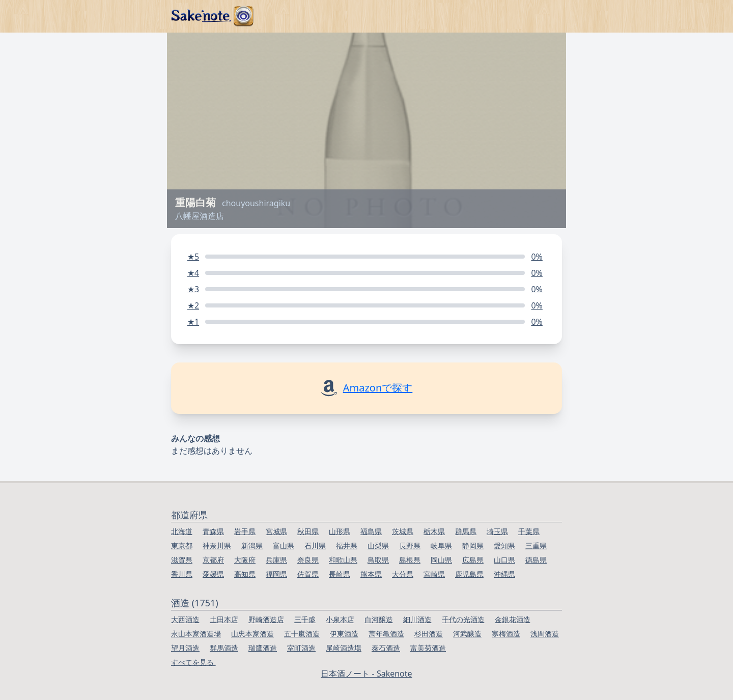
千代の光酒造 (463, 619)
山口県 (504, 560)
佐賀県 (308, 574)
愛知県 (504, 545)
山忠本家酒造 (252, 634)
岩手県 (245, 531)
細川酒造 (417, 619)
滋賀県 (182, 560)
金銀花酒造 (513, 619)
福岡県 (276, 574)
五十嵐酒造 (302, 634)
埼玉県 (497, 531)
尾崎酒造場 (344, 648)
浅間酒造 (545, 634)
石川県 (315, 545)
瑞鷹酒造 (263, 648)
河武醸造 (467, 634)
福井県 (347, 545)
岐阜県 (441, 545)
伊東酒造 (344, 634)
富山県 (284, 545)
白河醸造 (379, 619)
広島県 (473, 560)
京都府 (213, 560)
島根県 (410, 560)
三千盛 (305, 619)
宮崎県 (434, 574)
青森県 (213, 531)
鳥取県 (378, 560)
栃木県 (434, 531)
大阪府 (245, 560)
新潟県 (252, 545)
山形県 (340, 531)
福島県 (371, 531)
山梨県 (378, 545)
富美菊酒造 (428, 648)
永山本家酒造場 (196, 634)
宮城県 (276, 531)
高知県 (245, 574)
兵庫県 (276, 560)
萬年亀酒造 (386, 634)
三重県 (536, 545)
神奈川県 (217, 545)
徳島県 (536, 560)
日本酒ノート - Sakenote (366, 674)
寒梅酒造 (506, 634)
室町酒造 (301, 648)
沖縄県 (504, 574)
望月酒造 (185, 648)
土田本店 (224, 619)
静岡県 (473, 545)
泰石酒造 (386, 648)
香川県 (182, 574)
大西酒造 (185, 619)
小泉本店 (340, 619)
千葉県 (529, 531)
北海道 (182, 531)
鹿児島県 (469, 574)
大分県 (403, 574)
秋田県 (308, 531)
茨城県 (403, 531)
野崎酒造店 (266, 619)
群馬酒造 (224, 648)
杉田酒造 (429, 634)
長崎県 (340, 574)
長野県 (410, 545)
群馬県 (466, 531)
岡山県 (441, 560)
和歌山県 (343, 560)
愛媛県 (213, 574)
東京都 (182, 545)
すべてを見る (193, 662)
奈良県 (308, 560)
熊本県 (371, 574)
